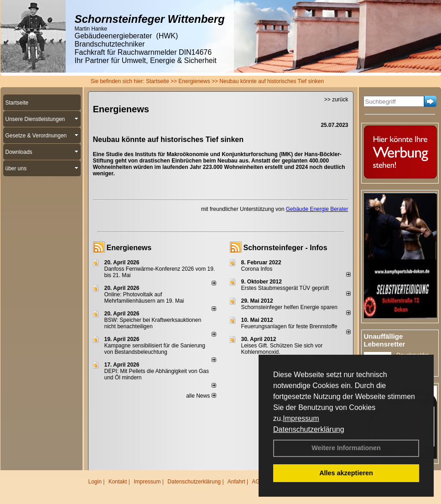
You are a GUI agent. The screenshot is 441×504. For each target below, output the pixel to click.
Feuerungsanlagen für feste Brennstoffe (289, 326)
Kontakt (118, 482)
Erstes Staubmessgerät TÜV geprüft (285, 288)
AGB (257, 482)
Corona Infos (257, 269)
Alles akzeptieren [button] (346, 473)
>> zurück (336, 100)
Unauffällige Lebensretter (385, 340)
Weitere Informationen (346, 448)
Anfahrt (236, 482)
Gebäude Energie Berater (317, 209)
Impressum (301, 418)
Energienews (129, 248)
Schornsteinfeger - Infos (285, 248)
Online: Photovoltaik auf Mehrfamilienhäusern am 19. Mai (144, 298)
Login (95, 482)
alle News (201, 396)
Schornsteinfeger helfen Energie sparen (289, 307)
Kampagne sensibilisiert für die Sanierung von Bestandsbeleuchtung (155, 349)
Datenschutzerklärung (309, 429)
